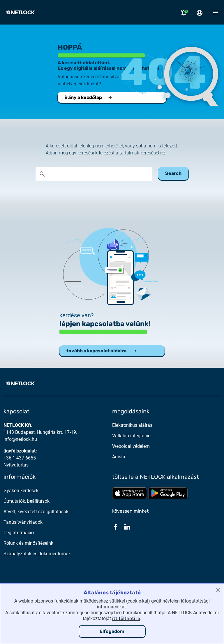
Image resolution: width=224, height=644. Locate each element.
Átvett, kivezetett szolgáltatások (36, 512)
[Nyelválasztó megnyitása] (200, 12)
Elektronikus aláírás (132, 425)
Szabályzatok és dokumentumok (37, 554)
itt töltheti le (126, 618)
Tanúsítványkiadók (23, 522)
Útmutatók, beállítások (27, 501)
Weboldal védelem (131, 446)
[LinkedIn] (127, 527)
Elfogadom (112, 631)
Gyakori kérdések (21, 491)
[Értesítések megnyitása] (184, 12)
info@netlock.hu (20, 439)
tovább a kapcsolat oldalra (102, 351)
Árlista (119, 457)
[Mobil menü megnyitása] (215, 12)
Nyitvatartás (16, 465)
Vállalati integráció (131, 436)
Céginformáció (19, 533)
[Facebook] (116, 527)
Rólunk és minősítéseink (28, 543)
